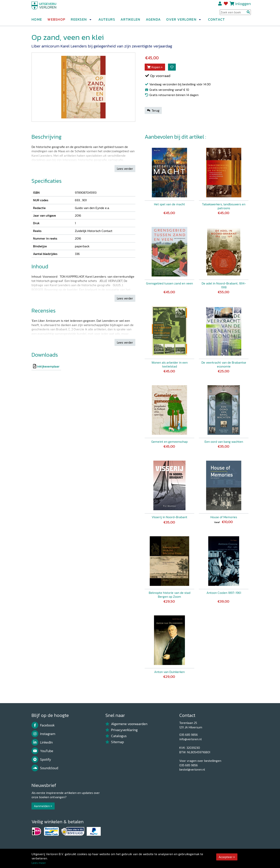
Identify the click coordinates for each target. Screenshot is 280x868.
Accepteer (226, 857)
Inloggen (243, 5)
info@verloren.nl (190, 739)
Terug (153, 110)
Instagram (43, 734)
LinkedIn (42, 742)
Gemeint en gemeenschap (169, 442)
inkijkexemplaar (48, 366)
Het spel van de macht (169, 204)
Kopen (154, 67)
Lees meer (39, 863)
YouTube (42, 751)
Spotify (41, 759)
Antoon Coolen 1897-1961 (224, 593)
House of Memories (224, 517)
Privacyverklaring (122, 730)
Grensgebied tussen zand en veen (169, 283)
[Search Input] (235, 14)
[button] (90, 21)
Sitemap (115, 742)
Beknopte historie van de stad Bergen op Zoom (170, 595)
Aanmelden (42, 806)
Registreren (220, 5)
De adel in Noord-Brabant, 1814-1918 (224, 285)
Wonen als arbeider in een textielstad (170, 364)
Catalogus (116, 736)
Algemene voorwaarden (126, 724)
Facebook (43, 725)
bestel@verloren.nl (192, 769)
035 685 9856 (189, 735)
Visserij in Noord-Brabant (169, 517)
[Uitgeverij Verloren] (50, 9)
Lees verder (125, 169)
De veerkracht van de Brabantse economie (224, 364)
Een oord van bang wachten (224, 442)
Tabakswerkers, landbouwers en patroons (224, 206)
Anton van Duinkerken (169, 672)
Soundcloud (45, 768)
